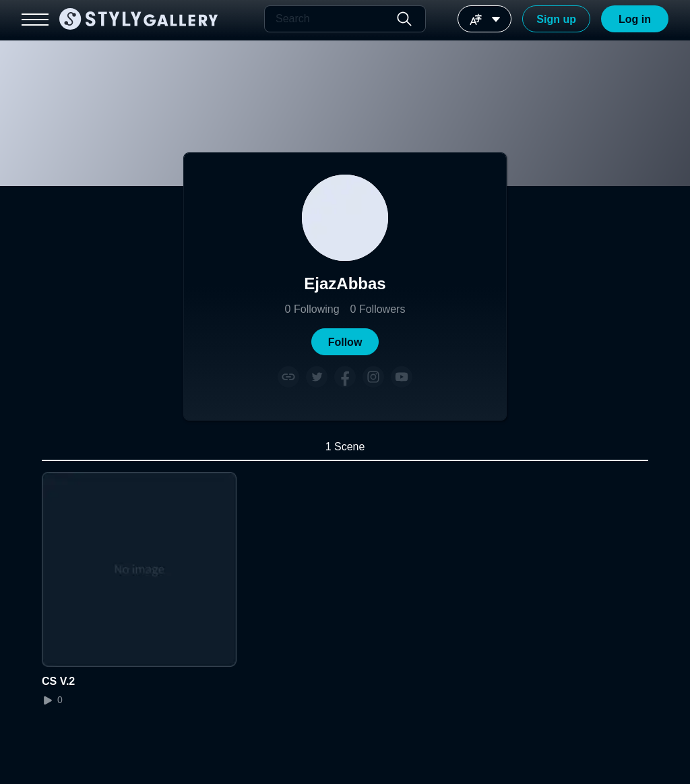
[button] (345, 342)
